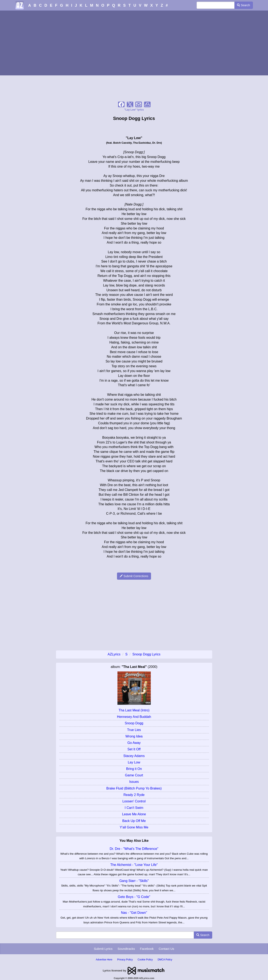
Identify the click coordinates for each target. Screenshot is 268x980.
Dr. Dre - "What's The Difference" (134, 849)
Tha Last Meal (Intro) (134, 710)
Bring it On (134, 769)
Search (243, 5)
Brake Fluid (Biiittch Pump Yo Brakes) (134, 788)
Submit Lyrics (103, 949)
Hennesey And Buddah (134, 717)
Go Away (134, 743)
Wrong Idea (134, 736)
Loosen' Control (134, 801)
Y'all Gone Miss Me (134, 827)
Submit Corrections (134, 576)
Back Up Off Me (134, 821)
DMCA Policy (165, 960)
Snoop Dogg (134, 723)
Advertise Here (104, 960)
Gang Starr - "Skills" (134, 881)
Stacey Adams (134, 756)
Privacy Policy (125, 960)
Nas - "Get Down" (134, 913)
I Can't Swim (134, 808)
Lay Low (134, 762)
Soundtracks (126, 949)
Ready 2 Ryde (134, 795)
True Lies (134, 730)
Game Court (134, 775)
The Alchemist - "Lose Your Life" (134, 865)
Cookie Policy (145, 960)
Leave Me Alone (134, 814)
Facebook (147, 949)
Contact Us (166, 949)
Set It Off (134, 749)
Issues (134, 782)
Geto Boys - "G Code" (134, 897)
